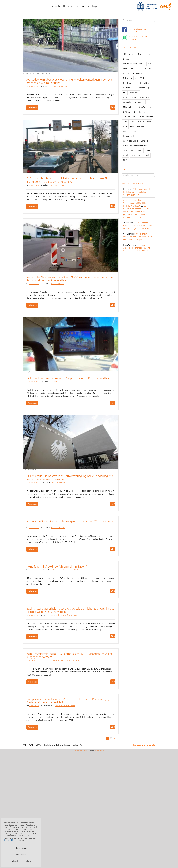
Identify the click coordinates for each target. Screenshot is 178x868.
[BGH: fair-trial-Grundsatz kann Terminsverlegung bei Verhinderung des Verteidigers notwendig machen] (71, 442)
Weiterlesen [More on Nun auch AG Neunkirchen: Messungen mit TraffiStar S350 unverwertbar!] (32, 549)
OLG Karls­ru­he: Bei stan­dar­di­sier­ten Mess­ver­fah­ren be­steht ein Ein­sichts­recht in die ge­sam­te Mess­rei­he (68, 180)
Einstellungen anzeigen (21, 861)
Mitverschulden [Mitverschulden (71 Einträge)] (130, 107)
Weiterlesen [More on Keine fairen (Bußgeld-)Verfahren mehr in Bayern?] (32, 591)
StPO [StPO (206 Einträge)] (133, 150)
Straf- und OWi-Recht (60, 86)
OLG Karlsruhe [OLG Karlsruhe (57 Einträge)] (129, 117)
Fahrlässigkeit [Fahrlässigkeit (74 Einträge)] (138, 73)
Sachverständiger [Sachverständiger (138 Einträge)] (131, 141)
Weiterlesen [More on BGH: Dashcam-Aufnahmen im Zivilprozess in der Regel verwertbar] (32, 403)
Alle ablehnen (22, 855)
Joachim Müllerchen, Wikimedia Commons (37, 73)
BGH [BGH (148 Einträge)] (125, 68)
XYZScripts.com (100, 750)
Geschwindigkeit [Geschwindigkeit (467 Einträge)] (130, 83)
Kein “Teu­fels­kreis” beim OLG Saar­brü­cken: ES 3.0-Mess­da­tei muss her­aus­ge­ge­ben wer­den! (70, 655)
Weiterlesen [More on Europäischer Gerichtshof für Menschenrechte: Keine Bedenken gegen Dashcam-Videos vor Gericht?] (32, 727)
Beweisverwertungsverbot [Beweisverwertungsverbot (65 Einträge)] (134, 64)
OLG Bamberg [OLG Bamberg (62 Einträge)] (145, 107)
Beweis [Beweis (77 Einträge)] (126, 59)
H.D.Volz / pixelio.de (30, 470)
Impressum (138, 745)
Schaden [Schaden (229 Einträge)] (145, 141)
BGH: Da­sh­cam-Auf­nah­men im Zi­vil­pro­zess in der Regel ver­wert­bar (68, 378)
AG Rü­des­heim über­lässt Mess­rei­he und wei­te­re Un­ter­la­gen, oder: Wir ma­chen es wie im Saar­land (69, 81)
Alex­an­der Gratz (34, 86)
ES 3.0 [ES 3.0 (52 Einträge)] (126, 73)
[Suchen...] (138, 20)
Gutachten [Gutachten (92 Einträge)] (144, 83)
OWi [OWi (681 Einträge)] (125, 122)
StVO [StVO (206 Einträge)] (148, 150)
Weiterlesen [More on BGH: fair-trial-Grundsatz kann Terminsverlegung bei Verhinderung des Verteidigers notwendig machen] (32, 504)
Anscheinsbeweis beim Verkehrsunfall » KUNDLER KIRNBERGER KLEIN (134, 203)
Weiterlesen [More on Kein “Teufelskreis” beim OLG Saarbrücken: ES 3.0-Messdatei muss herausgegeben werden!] (32, 682)
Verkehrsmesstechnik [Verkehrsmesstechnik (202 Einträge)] (140, 155)
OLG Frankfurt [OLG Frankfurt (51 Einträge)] (129, 112)
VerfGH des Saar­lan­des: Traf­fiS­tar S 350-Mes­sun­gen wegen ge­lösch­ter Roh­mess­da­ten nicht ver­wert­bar (70, 279)
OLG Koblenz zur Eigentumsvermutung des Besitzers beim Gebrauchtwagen (138, 237)
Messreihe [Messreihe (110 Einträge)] (127, 102)
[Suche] (124, 20)
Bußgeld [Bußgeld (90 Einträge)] (134, 68)
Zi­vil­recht (54, 381)
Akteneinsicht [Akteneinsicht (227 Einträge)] (129, 54)
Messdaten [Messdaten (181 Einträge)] (144, 97)
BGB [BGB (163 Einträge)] (150, 64)
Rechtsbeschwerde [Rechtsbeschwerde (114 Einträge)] (131, 131)
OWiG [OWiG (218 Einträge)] (132, 122)
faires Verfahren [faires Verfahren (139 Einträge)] (142, 78)
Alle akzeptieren (22, 848)
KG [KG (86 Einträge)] (124, 93)
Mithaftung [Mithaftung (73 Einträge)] (140, 102)
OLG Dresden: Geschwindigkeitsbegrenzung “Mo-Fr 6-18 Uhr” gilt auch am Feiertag (138, 226)
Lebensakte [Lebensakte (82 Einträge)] (134, 93)
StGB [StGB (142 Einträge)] (125, 150)
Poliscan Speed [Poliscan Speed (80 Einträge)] (144, 122)
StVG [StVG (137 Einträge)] (140, 150)
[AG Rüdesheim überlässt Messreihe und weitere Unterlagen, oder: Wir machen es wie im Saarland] (71, 45)
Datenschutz (149, 745)
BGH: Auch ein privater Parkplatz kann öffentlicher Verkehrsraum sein (137, 192)
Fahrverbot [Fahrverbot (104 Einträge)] (128, 78)
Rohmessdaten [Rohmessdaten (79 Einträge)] (130, 136)
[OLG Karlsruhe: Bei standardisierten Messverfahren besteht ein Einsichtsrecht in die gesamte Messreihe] (71, 146)
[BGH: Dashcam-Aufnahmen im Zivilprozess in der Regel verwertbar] (71, 344)
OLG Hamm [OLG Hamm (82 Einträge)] (143, 112)
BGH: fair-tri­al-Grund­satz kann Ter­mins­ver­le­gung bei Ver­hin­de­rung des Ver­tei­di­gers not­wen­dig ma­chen (70, 478)
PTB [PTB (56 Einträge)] (125, 126)
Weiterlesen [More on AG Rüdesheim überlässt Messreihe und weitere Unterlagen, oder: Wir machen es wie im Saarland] (32, 108)
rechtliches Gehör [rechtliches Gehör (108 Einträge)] (137, 126)
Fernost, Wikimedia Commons (33, 372)
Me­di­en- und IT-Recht (60, 570)
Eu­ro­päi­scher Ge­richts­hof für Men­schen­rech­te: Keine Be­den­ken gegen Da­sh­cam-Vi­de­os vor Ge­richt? (69, 701)
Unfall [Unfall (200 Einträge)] (126, 155)
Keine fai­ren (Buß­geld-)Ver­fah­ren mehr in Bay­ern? (57, 566)
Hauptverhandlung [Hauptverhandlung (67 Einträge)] (141, 88)
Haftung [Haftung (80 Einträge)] (127, 88)
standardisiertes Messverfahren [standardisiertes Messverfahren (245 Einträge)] (136, 146)
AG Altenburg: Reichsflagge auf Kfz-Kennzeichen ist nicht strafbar (137, 248)
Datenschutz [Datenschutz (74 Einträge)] (145, 68)
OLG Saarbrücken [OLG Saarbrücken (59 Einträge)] (146, 117)
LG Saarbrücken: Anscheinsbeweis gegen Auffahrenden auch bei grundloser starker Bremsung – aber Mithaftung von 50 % (138, 212)
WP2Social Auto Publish (80, 750)
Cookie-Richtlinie (10, 840)
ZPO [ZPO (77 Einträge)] (125, 160)
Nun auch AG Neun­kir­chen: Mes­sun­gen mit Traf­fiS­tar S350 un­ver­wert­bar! (70, 523)
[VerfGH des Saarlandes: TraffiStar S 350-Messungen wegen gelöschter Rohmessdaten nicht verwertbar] (71, 245)
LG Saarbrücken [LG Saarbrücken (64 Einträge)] (130, 97)
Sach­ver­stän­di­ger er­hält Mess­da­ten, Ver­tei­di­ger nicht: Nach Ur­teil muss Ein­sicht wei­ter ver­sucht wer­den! (70, 610)
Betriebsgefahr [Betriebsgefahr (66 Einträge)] (144, 54)
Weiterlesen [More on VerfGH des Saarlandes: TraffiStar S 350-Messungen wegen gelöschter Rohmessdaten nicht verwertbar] (32, 305)
